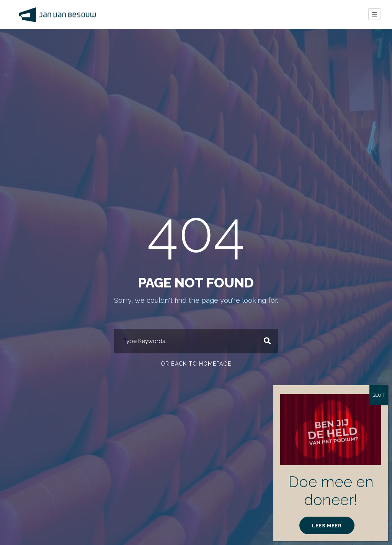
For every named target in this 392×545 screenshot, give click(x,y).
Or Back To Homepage (196, 364)
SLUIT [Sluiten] (379, 395)
